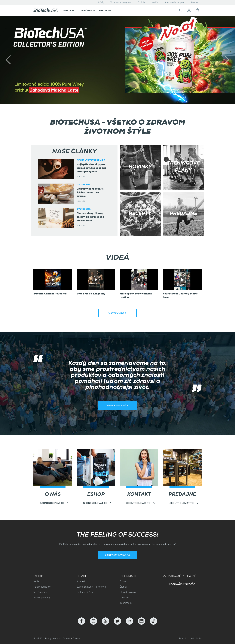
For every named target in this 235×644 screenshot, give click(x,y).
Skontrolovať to (52, 503)
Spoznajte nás (117, 406)
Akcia (36, 581)
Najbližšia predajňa (182, 584)
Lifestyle (124, 598)
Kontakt (195, 2)
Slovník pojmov (128, 592)
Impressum (126, 603)
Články (101, 2)
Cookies (77, 639)
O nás (123, 581)
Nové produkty (41, 592)
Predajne (142, 2)
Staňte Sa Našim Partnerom (91, 587)
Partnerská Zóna (85, 592)
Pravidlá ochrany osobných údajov (52, 639)
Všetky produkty (42, 598)
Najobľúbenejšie (42, 587)
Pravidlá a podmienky (190, 639)
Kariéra (155, 2)
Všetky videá (117, 314)
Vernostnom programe (121, 2)
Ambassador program (175, 2)
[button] (69, 10)
